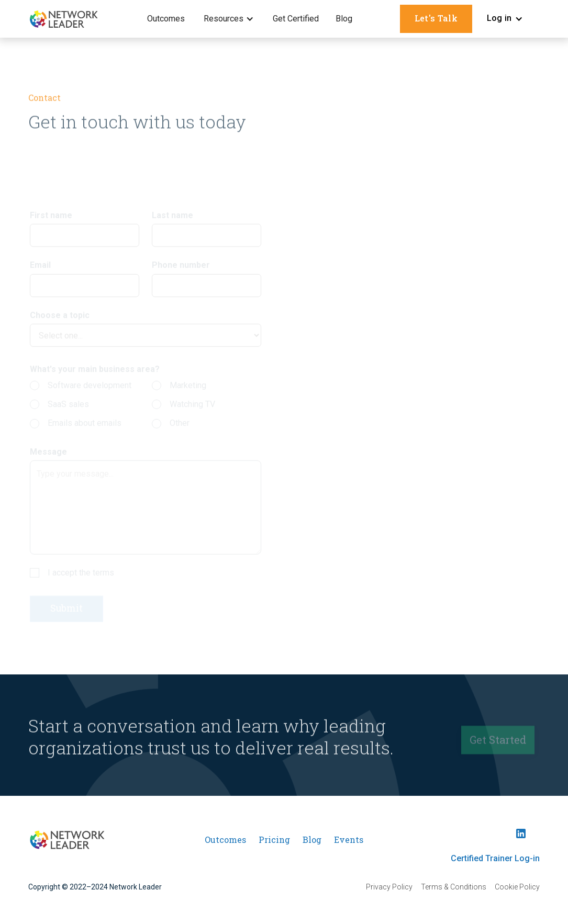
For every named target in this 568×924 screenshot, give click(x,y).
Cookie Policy (517, 887)
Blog (344, 19)
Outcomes (166, 19)
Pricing (274, 840)
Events (349, 840)
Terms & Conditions (454, 887)
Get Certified (296, 19)
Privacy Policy (389, 887)
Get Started (498, 742)
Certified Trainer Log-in (495, 858)
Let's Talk (436, 18)
